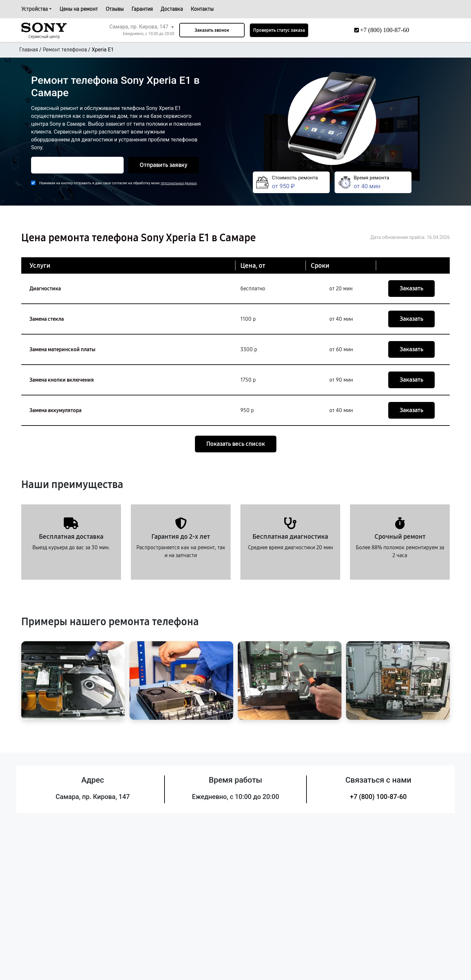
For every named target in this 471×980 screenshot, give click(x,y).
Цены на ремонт (79, 9)
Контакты (202, 9)
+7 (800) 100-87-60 (378, 797)
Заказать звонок (212, 30)
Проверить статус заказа (279, 30)
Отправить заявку (164, 165)
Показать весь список (236, 444)
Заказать (411, 288)
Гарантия (142, 9)
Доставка (172, 9)
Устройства (35, 9)
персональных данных (179, 183)
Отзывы (115, 9)
